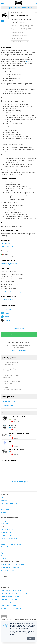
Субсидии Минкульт (7, 547)
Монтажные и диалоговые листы (11, 544)
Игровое (14, 23)
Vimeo (5, 317)
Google (5, 320)
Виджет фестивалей (7, 585)
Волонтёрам (5, 509)
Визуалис (12, 425)
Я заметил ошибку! (19, 328)
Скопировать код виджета (19, 482)
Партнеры (4, 521)
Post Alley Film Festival (17, 450)
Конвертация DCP (6, 532)
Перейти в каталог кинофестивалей (19, 8)
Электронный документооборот (11, 608)
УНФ (2, 541)
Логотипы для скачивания (9, 503)
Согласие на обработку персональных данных (15, 593)
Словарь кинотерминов (8, 582)
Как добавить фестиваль (8, 570)
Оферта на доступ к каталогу (10, 599)
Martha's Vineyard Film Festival (19, 433)
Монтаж (3, 559)
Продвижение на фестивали (10, 529)
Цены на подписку (7, 602)
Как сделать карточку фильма (10, 567)
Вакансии (4, 512)
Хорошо (31, 639)
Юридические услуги (7, 553)
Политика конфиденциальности (11, 591)
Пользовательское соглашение (11, 596)
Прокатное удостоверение (9, 538)
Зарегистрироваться (19, 350)
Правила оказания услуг (8, 605)
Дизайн (3, 556)
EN (36, 3)
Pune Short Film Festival (17, 417)
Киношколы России (7, 579)
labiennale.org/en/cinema (9, 264)
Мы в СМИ (4, 500)
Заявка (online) (7, 243)
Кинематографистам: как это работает (13, 564)
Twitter (5, 313)
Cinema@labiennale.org (13, 292)
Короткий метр (7, 405)
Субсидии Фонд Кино (8, 550)
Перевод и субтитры (7, 535)
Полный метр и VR (8, 401)
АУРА (11, 441)
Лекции (3, 506)
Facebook (6, 309)
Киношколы (5, 524)
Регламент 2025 (8, 247)
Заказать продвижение (19, 335)
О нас (3, 497)
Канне (28, 61)
